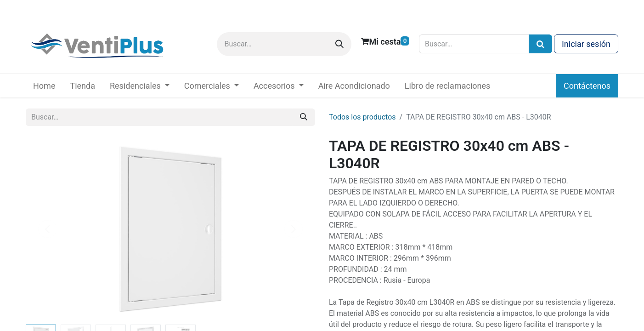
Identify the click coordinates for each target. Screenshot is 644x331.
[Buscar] (339, 44)
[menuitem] (44, 86)
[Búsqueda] (540, 44)
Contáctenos (587, 86)
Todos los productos (362, 117)
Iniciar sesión (586, 44)
